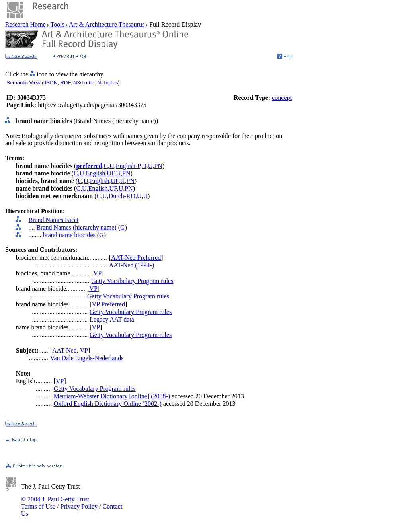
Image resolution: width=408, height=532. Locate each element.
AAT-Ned (64, 350)
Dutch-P (119, 196)
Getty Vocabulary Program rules (132, 281)
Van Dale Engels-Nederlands (87, 358)
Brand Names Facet (53, 220)
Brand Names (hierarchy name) (76, 227)
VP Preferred (108, 304)
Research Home (26, 24)
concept (282, 98)
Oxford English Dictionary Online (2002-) (108, 404)
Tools (58, 24)
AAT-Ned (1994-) (132, 265)
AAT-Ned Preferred (136, 258)
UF (110, 173)
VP (98, 273)
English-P (128, 166)
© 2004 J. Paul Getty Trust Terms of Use (55, 503)
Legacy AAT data (112, 319)
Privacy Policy (79, 506)
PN (158, 166)
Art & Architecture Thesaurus (107, 24)
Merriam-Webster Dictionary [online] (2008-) (112, 396)
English (95, 173)
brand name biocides (69, 235)
